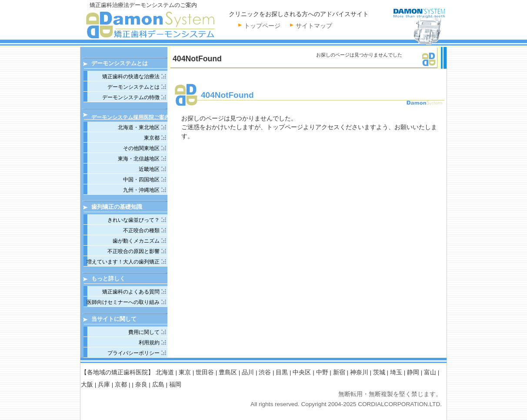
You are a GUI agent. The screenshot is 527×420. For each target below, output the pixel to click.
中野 (322, 372)
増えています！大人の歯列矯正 (123, 262)
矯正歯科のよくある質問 (131, 292)
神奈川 (359, 372)
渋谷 (265, 372)
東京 (185, 372)
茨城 (379, 372)
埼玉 (396, 372)
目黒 (282, 372)
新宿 (339, 372)
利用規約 (149, 343)
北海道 (165, 372)
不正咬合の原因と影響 (133, 251)
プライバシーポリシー (133, 353)
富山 (430, 372)
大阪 (87, 385)
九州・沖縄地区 (141, 190)
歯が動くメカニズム (136, 241)
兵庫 (104, 385)
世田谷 (205, 372)
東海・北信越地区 (139, 159)
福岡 (175, 385)
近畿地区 (149, 169)
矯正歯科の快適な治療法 (131, 77)
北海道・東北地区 (139, 127)
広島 (158, 385)
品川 (248, 372)
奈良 (141, 385)
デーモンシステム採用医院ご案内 (130, 117)
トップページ (262, 26)
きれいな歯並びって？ (133, 220)
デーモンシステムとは (133, 87)
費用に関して (144, 332)
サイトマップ (314, 26)
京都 (121, 385)
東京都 (152, 138)
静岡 (413, 372)
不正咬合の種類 (141, 230)
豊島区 (228, 372)
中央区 (302, 372)
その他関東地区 (141, 148)
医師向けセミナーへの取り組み (123, 302)
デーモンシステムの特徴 (131, 97)
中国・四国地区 (141, 180)
